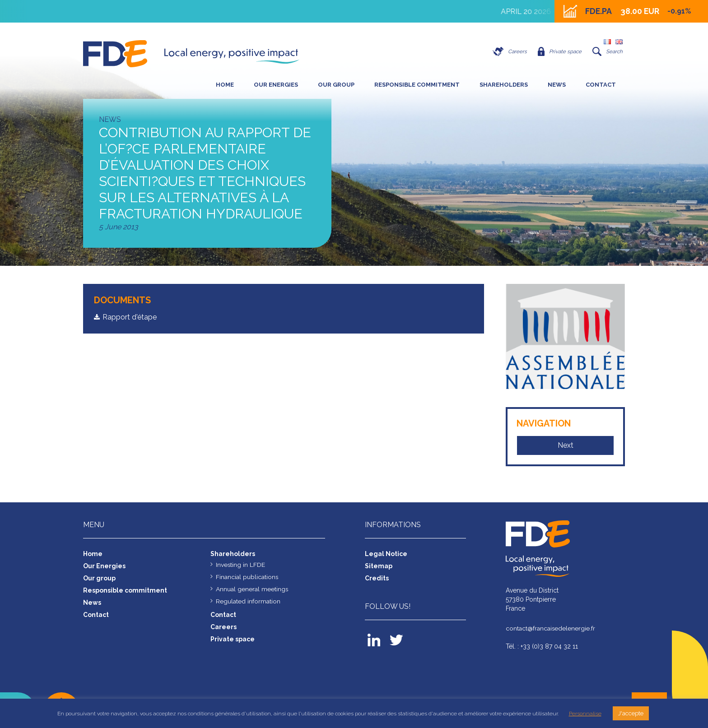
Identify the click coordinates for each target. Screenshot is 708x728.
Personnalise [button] (585, 714)
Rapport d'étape (130, 317)
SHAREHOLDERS (504, 85)
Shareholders (233, 554)
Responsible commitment (417, 85)
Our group (336, 85)
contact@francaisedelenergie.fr (551, 629)
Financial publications (247, 577)
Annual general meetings (252, 589)
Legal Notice (386, 554)
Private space (558, 51)
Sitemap (379, 566)
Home (225, 85)
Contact (601, 85)
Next (566, 445)
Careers (507, 51)
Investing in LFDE (241, 565)
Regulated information (248, 601)
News (557, 85)
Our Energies (276, 85)
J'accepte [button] (631, 713)
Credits (377, 578)
